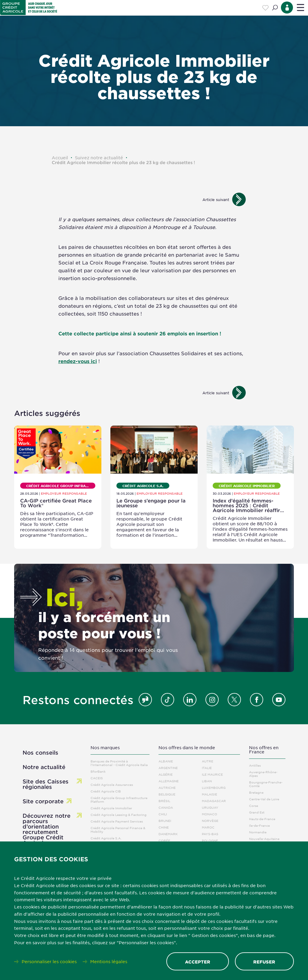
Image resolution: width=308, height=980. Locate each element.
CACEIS (97, 778)
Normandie (258, 832)
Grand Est (257, 812)
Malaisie (209, 794)
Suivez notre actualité (99, 157)
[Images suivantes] (239, 199)
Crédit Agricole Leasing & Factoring (119, 815)
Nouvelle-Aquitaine (264, 839)
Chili (163, 814)
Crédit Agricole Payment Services (117, 821)
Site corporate (43, 801)
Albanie (166, 761)
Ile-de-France (259, 825)
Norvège (210, 821)
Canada (166, 807)
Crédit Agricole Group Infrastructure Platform (119, 800)
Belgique (167, 794)
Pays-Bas (210, 834)
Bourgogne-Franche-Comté (266, 784)
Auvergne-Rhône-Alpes (263, 774)
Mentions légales (109, 961)
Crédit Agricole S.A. (106, 838)
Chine (164, 827)
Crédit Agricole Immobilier (111, 808)
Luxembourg (214, 788)
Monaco (209, 814)
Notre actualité (44, 767)
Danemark (168, 834)
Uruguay (210, 807)
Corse (254, 806)
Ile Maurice (212, 774)
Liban (207, 781)
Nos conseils (40, 753)
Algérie (166, 774)
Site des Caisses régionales (46, 784)
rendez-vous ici (78, 361)
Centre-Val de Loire (264, 799)
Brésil (164, 801)
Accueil (60, 157)
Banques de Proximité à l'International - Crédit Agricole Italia (119, 763)
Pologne (210, 840)
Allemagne (169, 781)
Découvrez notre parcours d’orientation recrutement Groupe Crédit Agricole (46, 829)
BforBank (98, 771)
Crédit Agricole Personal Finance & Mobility (118, 830)
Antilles (255, 765)
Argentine (168, 768)
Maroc (208, 827)
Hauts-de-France (262, 819)
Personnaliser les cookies (49, 961)
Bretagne (256, 792)
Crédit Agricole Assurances (112, 785)
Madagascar (214, 801)
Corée (164, 840)
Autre (208, 761)
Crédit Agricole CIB (106, 791)
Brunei (165, 821)
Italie (207, 768)
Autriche (167, 788)
